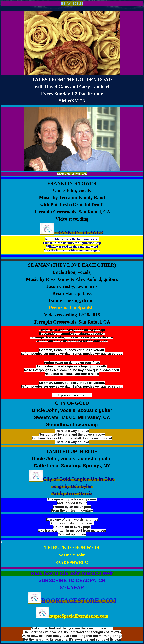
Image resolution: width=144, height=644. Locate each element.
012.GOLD (72, 4)
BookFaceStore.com (79, 601)
